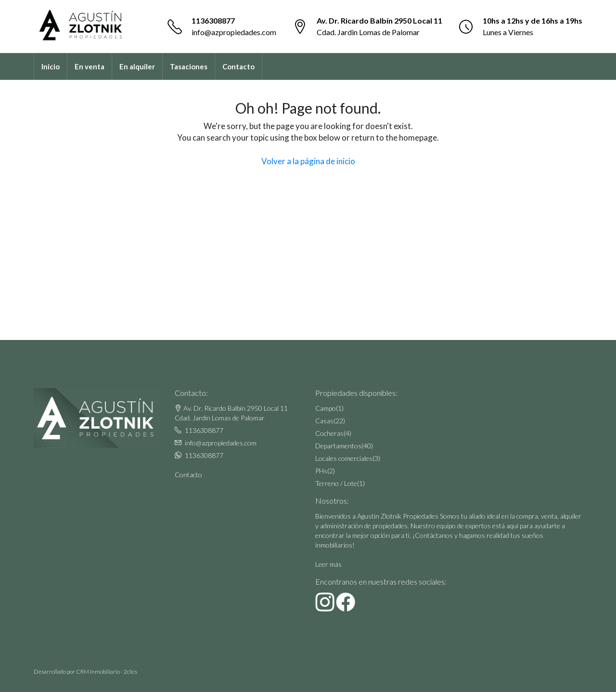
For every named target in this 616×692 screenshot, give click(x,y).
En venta (90, 66)
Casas (324, 421)
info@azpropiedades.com (234, 32)
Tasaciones (189, 66)
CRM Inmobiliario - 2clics (107, 672)
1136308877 (213, 20)
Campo (326, 408)
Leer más (328, 564)
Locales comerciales (344, 458)
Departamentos (338, 446)
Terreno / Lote (336, 483)
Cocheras (329, 433)
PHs (321, 471)
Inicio (51, 66)
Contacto (238, 66)
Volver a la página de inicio (308, 161)
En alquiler (137, 66)
